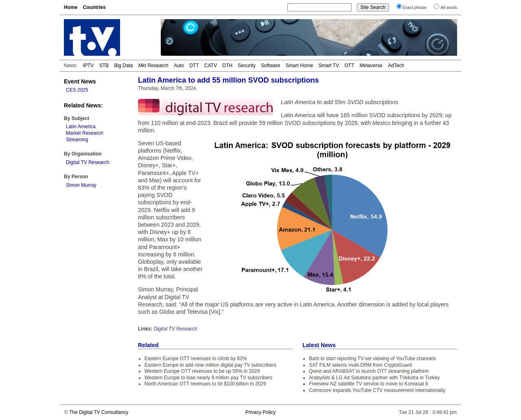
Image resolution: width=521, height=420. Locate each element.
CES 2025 (77, 90)
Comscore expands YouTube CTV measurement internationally (377, 390)
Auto (179, 66)
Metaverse (371, 66)
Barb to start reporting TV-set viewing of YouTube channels (372, 359)
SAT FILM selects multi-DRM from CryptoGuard (360, 365)
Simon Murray (81, 185)
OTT (349, 66)
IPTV (89, 66)
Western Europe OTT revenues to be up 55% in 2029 (202, 371)
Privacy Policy (261, 412)
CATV (211, 66)
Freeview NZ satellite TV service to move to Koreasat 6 (369, 384)
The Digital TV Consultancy (99, 412)
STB (104, 66)
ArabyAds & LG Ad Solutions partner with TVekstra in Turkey (374, 378)
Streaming (77, 140)
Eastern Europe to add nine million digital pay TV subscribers (210, 365)
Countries (94, 7)
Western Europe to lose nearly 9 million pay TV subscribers (208, 378)
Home (71, 7)
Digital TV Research (88, 162)
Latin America (81, 127)
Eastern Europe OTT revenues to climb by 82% (196, 359)
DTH (227, 66)
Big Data (123, 66)
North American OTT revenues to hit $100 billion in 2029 (205, 384)
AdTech (396, 66)
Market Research (84, 133)
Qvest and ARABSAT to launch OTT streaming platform (369, 371)
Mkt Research (153, 66)
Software (270, 66)
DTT (194, 66)
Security (246, 66)
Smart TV (328, 66)
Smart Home (299, 66)
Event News (80, 81)
